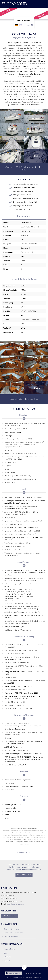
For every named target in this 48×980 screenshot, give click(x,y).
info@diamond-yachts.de (15, 904)
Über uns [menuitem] (6, 957)
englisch (21, 25)
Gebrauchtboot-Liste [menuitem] (10, 929)
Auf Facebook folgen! (14, 973)
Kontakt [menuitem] (6, 961)
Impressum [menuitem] (38, 973)
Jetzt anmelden (24, 875)
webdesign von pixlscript (34, 977)
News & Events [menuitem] (8, 949)
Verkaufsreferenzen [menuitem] (10, 937)
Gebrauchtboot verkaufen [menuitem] (12, 933)
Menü (44, 4)
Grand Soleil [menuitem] (10, 916)
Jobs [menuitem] (5, 953)
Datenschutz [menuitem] (29, 973)
